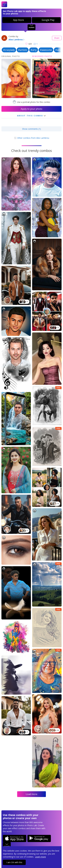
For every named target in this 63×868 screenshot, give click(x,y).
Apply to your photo (31, 109)
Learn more (40, 857)
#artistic (23, 50)
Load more (31, 794)
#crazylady (9, 50)
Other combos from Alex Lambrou (32, 138)
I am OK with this (14, 862)
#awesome (46, 50)
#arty (34, 50)
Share (57, 38)
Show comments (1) (31, 129)
